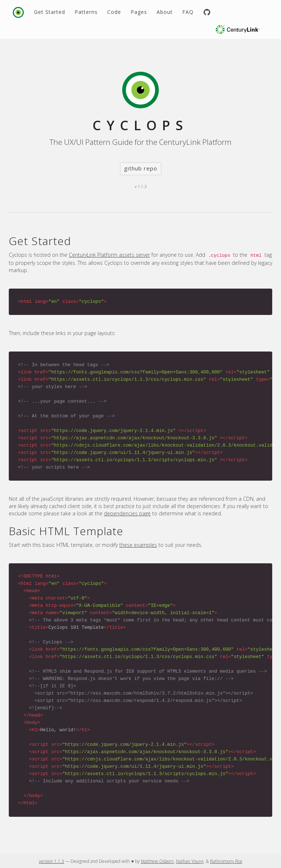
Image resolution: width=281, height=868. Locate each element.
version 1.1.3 (51, 861)
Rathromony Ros (226, 861)
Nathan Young (190, 861)
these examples (138, 545)
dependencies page (127, 513)
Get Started (50, 12)
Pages (139, 12)
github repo (141, 168)
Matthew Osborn (157, 861)
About (165, 12)
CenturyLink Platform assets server (109, 255)
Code (114, 12)
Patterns (86, 12)
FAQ (188, 12)
